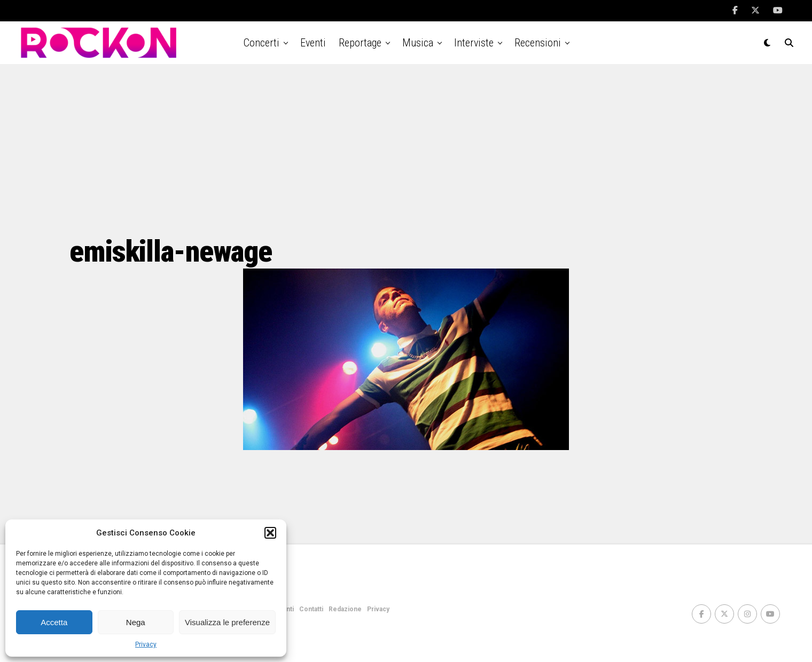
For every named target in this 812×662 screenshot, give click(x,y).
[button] (270, 533)
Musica (418, 43)
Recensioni (538, 43)
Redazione (345, 609)
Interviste (474, 43)
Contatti (311, 609)
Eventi (313, 43)
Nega (136, 622)
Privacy (146, 644)
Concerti (261, 43)
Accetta (54, 622)
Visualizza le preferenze (227, 622)
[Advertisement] (406, 149)
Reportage (360, 43)
